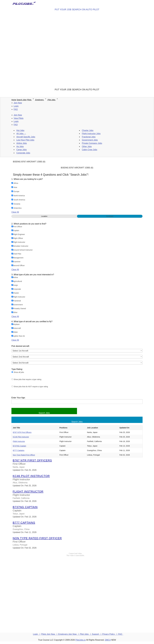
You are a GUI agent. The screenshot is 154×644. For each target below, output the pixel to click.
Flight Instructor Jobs (91, 134)
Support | (97, 634)
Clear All (15, 212)
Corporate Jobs (23, 153)
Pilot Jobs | (86, 634)
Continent (110, 216)
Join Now (18, 103)
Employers (41, 100)
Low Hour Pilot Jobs (25, 140)
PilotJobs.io (81, 640)
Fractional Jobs (89, 137)
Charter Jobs (88, 130)
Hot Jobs (20, 130)
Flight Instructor (19, 441)
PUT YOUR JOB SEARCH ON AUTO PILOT (77, 10)
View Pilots (19, 118)
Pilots (31, 100)
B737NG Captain (19, 446)
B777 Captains (19, 450)
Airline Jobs (22, 143)
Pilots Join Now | (50, 634)
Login (16, 106)
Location (44, 216)
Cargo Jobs (22, 150)
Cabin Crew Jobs (90, 150)
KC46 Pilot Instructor (21, 437)
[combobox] (77, 351)
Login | (37, 634)
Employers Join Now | (69, 634)
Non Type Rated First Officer (24, 455)
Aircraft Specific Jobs (26, 137)
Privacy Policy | (110, 634)
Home (14, 100)
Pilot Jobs (53, 100)
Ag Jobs (20, 146)
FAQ (16, 109)
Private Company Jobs (92, 143)
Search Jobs (22, 100)
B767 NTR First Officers (22, 432)
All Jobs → (21, 134)
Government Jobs (90, 140)
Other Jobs (87, 146)
